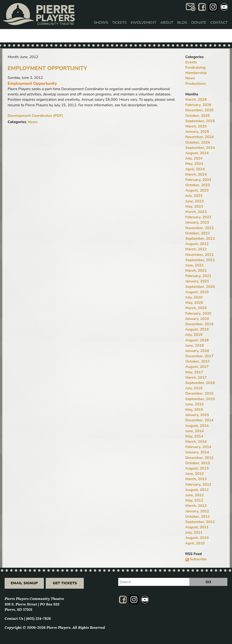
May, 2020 (194, 303)
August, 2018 (197, 340)
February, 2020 (198, 313)
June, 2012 (195, 495)
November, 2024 (200, 137)
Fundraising (195, 68)
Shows (101, 23)
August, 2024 (197, 153)
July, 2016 (194, 388)
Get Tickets (65, 583)
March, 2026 (196, 100)
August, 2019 (197, 329)
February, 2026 (198, 105)
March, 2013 (196, 479)
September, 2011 (200, 522)
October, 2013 (198, 463)
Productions (196, 84)
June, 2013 (195, 474)
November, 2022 (200, 228)
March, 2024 (196, 174)
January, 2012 (197, 511)
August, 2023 (197, 190)
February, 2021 (198, 276)
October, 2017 (198, 361)
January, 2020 (197, 319)
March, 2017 (196, 378)
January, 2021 (197, 281)
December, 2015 (199, 393)
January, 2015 (197, 415)
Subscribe (198, 559)
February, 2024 (198, 180)
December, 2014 (199, 420)
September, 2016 (200, 383)
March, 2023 (196, 212)
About (167, 23)
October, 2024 (198, 142)
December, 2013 (199, 458)
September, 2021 (200, 260)
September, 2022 (200, 239)
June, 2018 (195, 346)
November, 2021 (200, 255)
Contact (219, 23)
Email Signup (24, 583)
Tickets (119, 23)
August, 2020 (197, 292)
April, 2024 (195, 169)
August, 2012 (197, 490)
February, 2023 (198, 217)
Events (191, 62)
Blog (182, 23)
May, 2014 (194, 436)
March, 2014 (196, 442)
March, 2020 (196, 308)
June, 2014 (195, 431)
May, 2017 (194, 372)
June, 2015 (195, 404)
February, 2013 (198, 484)
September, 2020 (200, 287)
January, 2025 (197, 132)
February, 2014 (198, 447)
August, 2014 (197, 426)
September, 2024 (200, 148)
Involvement (143, 23)
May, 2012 (194, 500)
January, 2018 (197, 351)
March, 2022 (196, 249)
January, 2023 (197, 222)
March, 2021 (196, 271)
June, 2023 (195, 201)
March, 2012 (196, 506)
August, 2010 (197, 538)
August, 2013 (197, 468)
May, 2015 (194, 410)
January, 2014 (197, 452)
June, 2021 (195, 265)
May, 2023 (194, 207)
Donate (199, 23)
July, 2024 (194, 158)
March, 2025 (196, 126)
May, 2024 (194, 164)
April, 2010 (195, 543)
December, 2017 (199, 356)
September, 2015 (200, 399)
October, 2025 (198, 116)
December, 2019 (199, 324)
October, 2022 (198, 233)
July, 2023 (194, 196)
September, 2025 (200, 121)
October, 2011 (198, 517)
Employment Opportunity (47, 68)
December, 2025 (199, 110)
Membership (196, 73)
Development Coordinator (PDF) (35, 116)
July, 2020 (194, 297)
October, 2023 (198, 185)
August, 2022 (197, 244)
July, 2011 (194, 532)
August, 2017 (197, 367)
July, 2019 (194, 335)
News (33, 122)
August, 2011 (197, 527)
